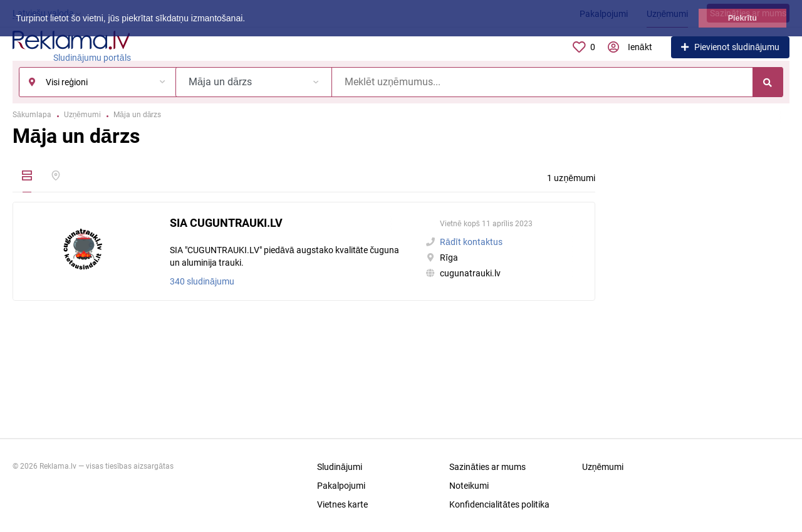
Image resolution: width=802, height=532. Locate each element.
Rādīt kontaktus (471, 242)
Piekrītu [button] (742, 18)
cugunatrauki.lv (470, 273)
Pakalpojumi (341, 486)
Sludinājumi (340, 467)
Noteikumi (469, 486)
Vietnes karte (342, 504)
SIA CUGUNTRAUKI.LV (226, 223)
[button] (249, 19)
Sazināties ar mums (487, 467)
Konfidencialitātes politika (499, 504)
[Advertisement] (702, 294)
